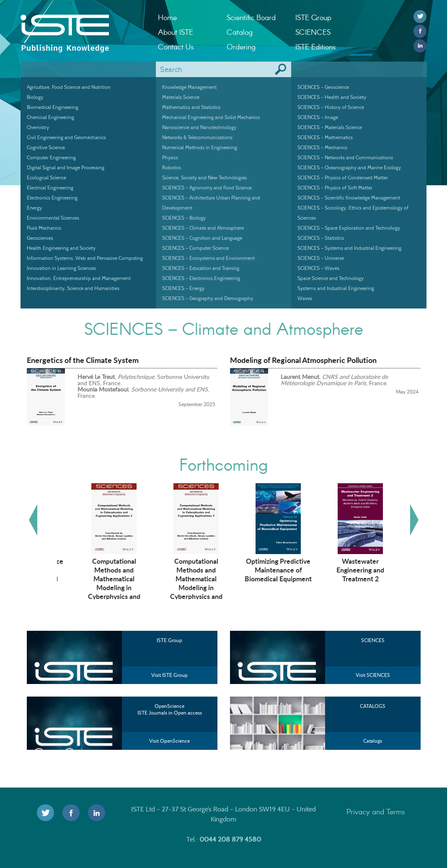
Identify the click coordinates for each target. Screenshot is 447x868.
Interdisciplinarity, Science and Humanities (73, 288)
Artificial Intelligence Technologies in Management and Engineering (98, 574)
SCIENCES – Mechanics (322, 147)
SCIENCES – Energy (183, 288)
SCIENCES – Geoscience (323, 87)
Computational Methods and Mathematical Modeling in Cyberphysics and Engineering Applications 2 (180, 587)
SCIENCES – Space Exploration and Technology (349, 228)
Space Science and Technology (331, 278)
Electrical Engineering (50, 188)
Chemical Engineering (50, 117)
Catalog (240, 32)
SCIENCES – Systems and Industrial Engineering (349, 248)
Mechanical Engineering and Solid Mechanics (211, 117)
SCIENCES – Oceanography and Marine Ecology (349, 167)
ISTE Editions (316, 47)
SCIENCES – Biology (184, 218)
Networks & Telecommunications (197, 137)
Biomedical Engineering (53, 107)
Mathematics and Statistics (191, 107)
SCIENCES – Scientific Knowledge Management (349, 198)
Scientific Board (251, 17)
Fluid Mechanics (44, 228)
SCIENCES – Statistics (321, 238)
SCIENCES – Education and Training (201, 268)
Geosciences (40, 238)
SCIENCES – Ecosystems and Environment (208, 258)
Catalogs (373, 741)
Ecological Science (47, 177)
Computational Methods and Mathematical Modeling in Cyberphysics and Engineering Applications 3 (262, 587)
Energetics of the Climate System (83, 360)
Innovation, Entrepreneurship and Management (79, 278)
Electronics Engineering (52, 198)
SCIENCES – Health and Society (332, 97)
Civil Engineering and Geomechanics (66, 137)
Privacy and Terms (376, 811)
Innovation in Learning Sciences (61, 268)
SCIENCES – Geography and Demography (208, 298)
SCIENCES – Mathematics (325, 137)
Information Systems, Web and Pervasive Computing (85, 258)
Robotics (172, 167)
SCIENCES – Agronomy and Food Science (207, 188)
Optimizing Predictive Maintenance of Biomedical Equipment (344, 570)
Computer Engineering (51, 157)
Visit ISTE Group (169, 675)
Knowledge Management (189, 87)
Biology (35, 97)
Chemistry (38, 127)
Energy (34, 208)
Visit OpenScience (169, 741)
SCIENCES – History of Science (331, 107)
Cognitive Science (46, 147)
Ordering (241, 47)
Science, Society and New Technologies (204, 177)
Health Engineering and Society (61, 248)
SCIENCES (313, 32)
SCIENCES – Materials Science (330, 127)
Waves (305, 298)
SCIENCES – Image (318, 117)
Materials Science (181, 97)
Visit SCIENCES (373, 675)
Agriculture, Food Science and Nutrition (69, 87)
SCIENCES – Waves (318, 268)
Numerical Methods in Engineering (200, 147)
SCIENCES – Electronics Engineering (201, 278)
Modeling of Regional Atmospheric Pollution (303, 360)
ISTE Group (313, 17)
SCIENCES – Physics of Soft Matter (335, 188)
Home (167, 17)
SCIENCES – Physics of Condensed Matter (343, 177)
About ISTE (176, 32)
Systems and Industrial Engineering (336, 288)
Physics (170, 157)
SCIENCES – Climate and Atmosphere (203, 228)
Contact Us (176, 47)
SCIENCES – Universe (321, 258)
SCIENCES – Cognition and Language (202, 238)
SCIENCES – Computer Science (195, 248)
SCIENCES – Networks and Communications (345, 157)
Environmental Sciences (53, 218)
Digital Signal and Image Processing (66, 167)
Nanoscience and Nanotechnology (199, 127)
